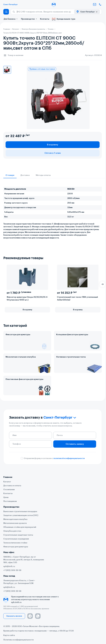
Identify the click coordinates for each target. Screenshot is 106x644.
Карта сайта (9, 635)
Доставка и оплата (12, 486)
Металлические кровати (15, 523)
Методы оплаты (43, 175)
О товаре (10, 175)
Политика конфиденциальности (18, 640)
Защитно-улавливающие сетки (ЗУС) (21, 515)
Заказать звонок (14, 616)
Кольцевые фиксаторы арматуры (72, 335)
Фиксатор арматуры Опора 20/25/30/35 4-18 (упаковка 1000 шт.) (27, 299)
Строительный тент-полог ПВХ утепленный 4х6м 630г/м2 (77, 299)
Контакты (45, 19)
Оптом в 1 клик (53, 153)
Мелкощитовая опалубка (15, 519)
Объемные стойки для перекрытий (20, 527)
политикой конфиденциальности (69, 458)
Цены (6, 497)
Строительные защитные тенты (18, 535)
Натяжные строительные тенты (71, 357)
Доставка (25, 175)
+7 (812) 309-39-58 (12, 570)
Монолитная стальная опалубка (21, 357)
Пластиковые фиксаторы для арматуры (24, 379)
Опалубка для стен (12, 531)
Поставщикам (10, 501)
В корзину (53, 145)
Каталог (7, 482)
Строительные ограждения (16, 539)
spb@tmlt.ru (9, 566)
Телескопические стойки (15, 543)
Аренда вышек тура (64, 19)
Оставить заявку (75, 444)
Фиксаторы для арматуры (18, 335)
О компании (9, 490)
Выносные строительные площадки (20, 512)
